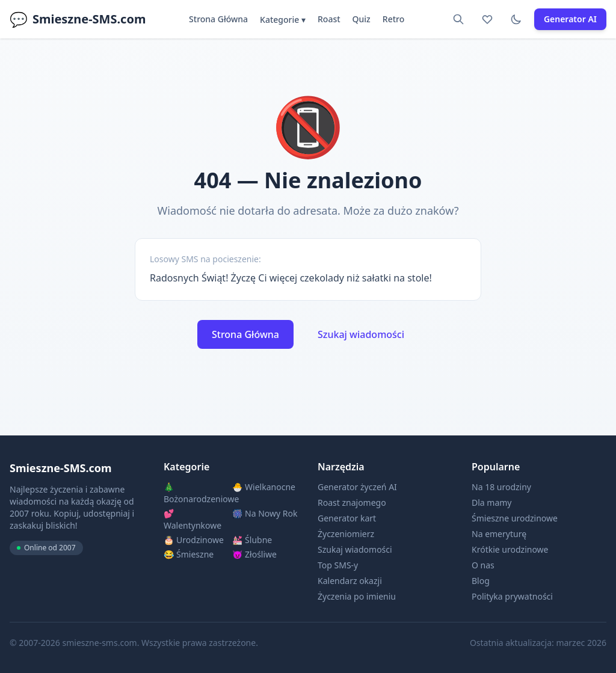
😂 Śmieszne (189, 554)
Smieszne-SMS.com (78, 19)
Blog (481, 581)
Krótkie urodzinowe (510, 549)
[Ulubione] (487, 19)
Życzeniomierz (346, 534)
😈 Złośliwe (254, 554)
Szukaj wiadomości (361, 334)
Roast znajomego (352, 502)
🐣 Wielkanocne (264, 487)
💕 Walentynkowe (192, 519)
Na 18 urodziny (501, 487)
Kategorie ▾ (283, 20)
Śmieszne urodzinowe (515, 518)
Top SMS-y (338, 565)
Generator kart (347, 518)
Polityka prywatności (512, 596)
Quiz (362, 19)
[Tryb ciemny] (516, 19)
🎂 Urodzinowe (194, 540)
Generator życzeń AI (357, 487)
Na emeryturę (499, 534)
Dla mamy (492, 502)
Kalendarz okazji (350, 581)
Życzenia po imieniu (357, 596)
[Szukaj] (458, 19)
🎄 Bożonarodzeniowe (197, 493)
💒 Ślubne (252, 540)
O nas (483, 565)
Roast (329, 19)
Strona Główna (218, 19)
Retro (393, 19)
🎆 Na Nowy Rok (265, 513)
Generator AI (570, 19)
